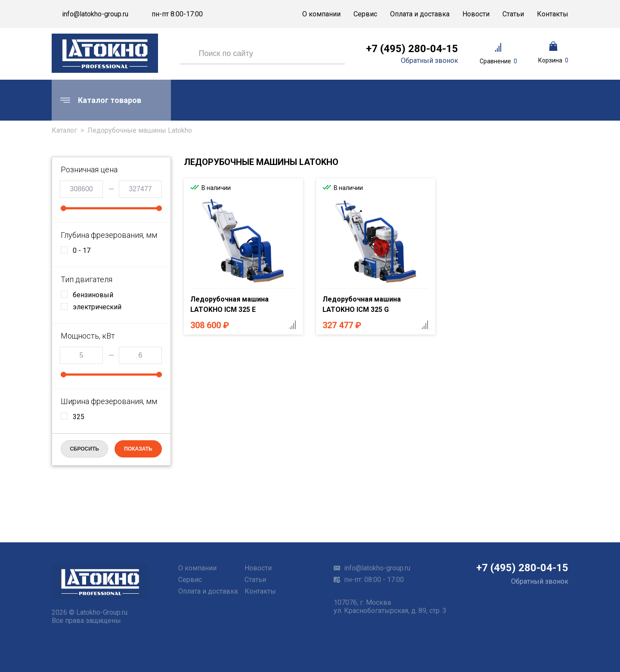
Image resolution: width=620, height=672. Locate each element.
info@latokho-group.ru (95, 14)
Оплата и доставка (420, 14)
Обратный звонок (429, 61)
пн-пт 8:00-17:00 (177, 14)
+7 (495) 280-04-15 (412, 49)
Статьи (513, 14)
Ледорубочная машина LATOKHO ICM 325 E (229, 304)
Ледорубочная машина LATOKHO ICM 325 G (362, 304)
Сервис (365, 14)
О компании (321, 14)
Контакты (553, 14)
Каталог (64, 130)
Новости (476, 14)
